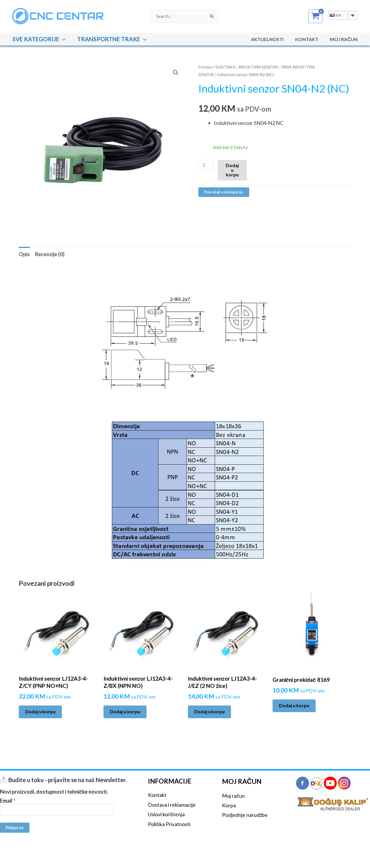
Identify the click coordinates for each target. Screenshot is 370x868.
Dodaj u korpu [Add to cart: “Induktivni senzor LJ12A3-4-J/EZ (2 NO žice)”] (209, 711)
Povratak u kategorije (225, 192)
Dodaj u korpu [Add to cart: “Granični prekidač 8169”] (294, 705)
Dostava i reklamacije (172, 805)
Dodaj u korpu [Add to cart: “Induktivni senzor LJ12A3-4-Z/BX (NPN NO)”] (125, 711)
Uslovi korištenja (166, 814)
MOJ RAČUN (345, 39)
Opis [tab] (24, 254)
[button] (62, 39)
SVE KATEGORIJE (39, 39)
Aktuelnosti (273, 39)
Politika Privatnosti (169, 824)
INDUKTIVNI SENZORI (263, 67)
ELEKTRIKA (227, 67)
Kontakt (310, 39)
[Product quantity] (206, 165)
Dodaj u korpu (233, 170)
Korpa (229, 805)
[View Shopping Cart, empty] (315, 16)
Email (8, 801)
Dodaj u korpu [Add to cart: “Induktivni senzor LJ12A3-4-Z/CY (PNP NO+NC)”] (40, 711)
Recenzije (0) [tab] (50, 254)
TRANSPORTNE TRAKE (112, 39)
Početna (206, 67)
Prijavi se (15, 827)
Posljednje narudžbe (245, 815)
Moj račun (233, 796)
